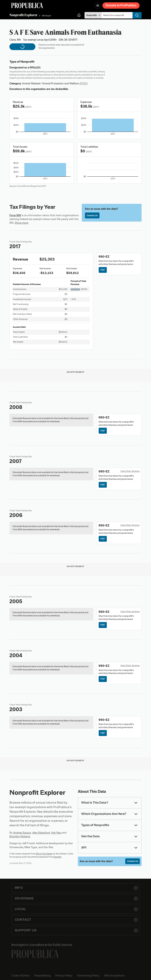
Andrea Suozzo (22, 833)
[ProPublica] (27, 5)
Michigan (46, 16)
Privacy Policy (64, 976)
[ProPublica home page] (35, 954)
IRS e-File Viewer (44, 854)
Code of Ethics (21, 976)
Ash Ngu (56, 833)
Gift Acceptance (114, 976)
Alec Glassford (41, 833)
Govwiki (57, 857)
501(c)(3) (35, 68)
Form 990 (15, 215)
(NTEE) (84, 83)
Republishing (42, 976)
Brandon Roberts (20, 836)
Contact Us (92, 215)
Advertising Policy (88, 976)
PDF (103, 270)
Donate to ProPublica (121, 5)
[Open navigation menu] (98, 6)
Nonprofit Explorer (23, 15)
